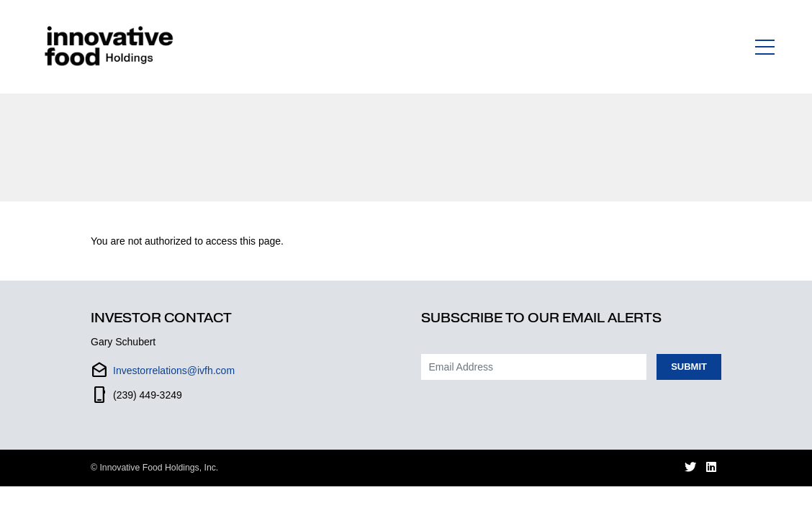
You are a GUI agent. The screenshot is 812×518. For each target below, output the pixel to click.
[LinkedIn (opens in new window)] (711, 468)
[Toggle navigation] (765, 47)
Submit (689, 367)
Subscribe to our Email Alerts (541, 318)
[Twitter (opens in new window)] (690, 468)
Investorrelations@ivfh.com (174, 371)
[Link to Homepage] (112, 47)
